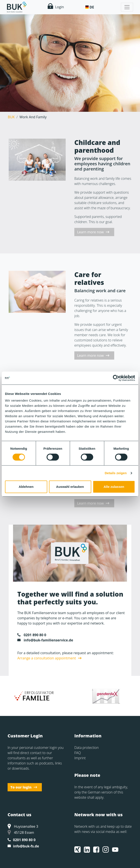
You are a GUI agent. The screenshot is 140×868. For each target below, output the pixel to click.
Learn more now (90, 232)
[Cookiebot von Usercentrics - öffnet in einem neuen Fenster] (116, 378)
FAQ (78, 753)
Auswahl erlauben (70, 487)
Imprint (80, 758)
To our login (21, 787)
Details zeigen (116, 473)
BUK (11, 117)
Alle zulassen (114, 487)
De (92, 7)
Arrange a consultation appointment (47, 658)
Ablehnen (26, 487)
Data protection (86, 748)
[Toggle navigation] (127, 7)
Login (56, 6)
